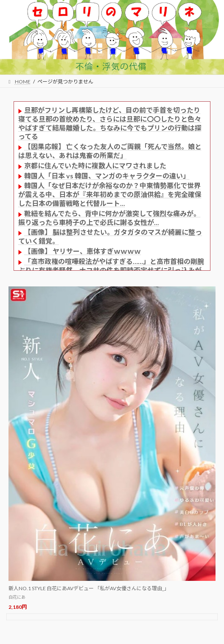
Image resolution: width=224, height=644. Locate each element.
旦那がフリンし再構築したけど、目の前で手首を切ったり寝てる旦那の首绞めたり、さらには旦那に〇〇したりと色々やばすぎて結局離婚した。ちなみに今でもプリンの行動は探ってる (110, 123)
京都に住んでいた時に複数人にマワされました (95, 165)
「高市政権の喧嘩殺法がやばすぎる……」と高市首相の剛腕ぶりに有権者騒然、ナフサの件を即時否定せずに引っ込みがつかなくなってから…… (111, 270)
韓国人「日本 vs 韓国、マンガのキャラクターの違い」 (107, 176)
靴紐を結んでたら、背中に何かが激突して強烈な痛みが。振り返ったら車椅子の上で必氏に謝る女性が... (109, 218)
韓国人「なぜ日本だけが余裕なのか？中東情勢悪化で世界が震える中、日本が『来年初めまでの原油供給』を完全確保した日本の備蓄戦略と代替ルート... (110, 194)
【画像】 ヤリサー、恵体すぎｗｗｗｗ (83, 251)
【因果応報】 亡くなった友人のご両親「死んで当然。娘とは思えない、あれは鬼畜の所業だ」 (110, 151)
